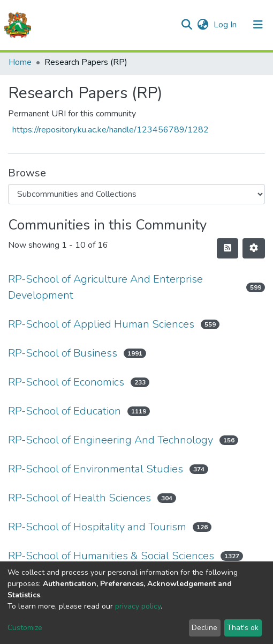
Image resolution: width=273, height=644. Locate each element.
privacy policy (138, 606)
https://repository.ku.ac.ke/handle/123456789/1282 (111, 130)
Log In (226, 25)
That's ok (243, 628)
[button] (203, 25)
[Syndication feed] (227, 248)
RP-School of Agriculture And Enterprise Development (105, 287)
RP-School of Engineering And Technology (111, 440)
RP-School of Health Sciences (79, 498)
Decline (204, 628)
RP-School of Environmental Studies (96, 469)
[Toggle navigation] (258, 25)
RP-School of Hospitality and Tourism (97, 527)
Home (20, 62)
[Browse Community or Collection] (136, 194)
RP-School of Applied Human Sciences (101, 324)
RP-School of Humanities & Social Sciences (111, 556)
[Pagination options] (254, 248)
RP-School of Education (65, 411)
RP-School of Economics (66, 382)
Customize (25, 628)
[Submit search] (187, 25)
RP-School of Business (63, 353)
